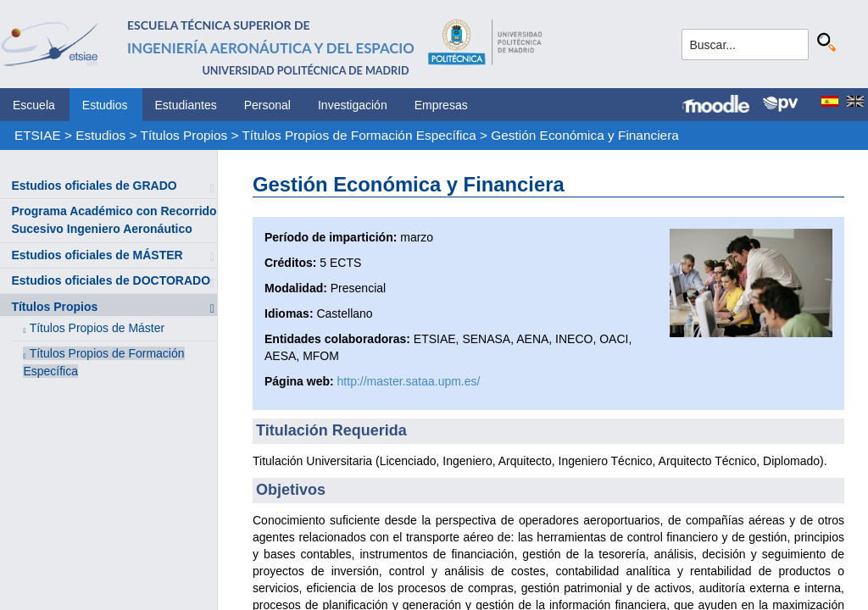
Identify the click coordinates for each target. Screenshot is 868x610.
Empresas (441, 105)
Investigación (353, 105)
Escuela (34, 105)
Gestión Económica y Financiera (585, 135)
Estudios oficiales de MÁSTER (97, 255)
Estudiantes (186, 105)
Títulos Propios (184, 135)
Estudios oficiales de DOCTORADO (111, 280)
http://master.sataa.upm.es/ (409, 381)
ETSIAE (38, 135)
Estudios (105, 105)
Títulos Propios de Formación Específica (359, 135)
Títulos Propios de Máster (97, 328)
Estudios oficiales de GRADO (94, 186)
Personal (267, 105)
